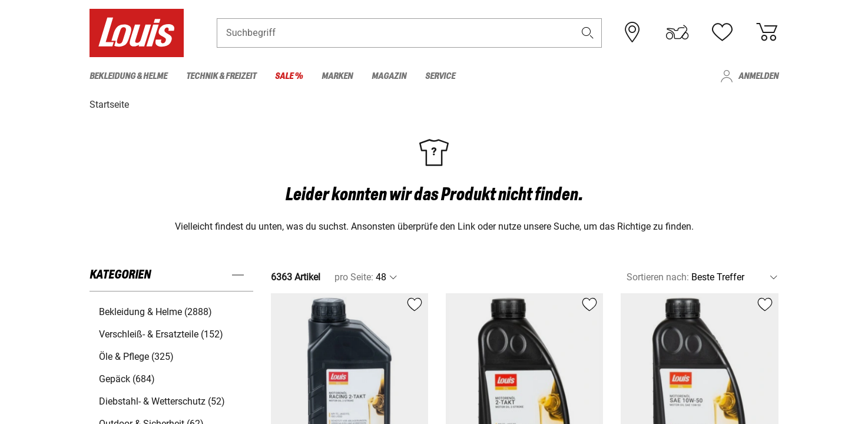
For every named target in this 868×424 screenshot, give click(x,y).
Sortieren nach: (658, 276)
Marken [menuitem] (337, 76)
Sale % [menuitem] (289, 76)
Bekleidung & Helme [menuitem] (128, 76)
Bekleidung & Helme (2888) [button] (155, 311)
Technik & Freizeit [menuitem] (221, 76)
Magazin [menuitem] (389, 76)
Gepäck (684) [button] (127, 378)
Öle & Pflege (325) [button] (136, 356)
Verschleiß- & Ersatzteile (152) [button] (161, 334)
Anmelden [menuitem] (758, 76)
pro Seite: (354, 276)
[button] (588, 33)
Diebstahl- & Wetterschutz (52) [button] (162, 401)
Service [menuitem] (440, 76)
